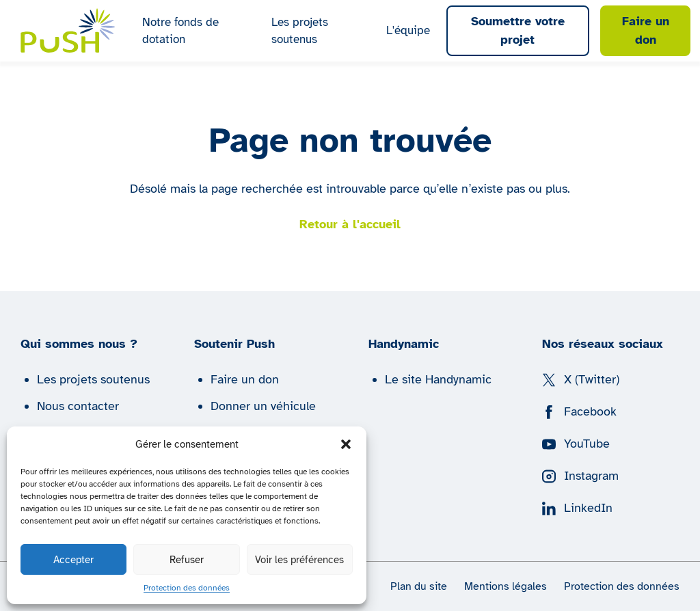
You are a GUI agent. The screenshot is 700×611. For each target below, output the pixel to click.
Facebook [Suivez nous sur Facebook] (579, 411)
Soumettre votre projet (518, 30)
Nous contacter (78, 406)
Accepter (73, 560)
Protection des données (187, 588)
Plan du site (419, 586)
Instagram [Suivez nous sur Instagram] (580, 476)
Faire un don (646, 30)
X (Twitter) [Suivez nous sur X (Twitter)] (581, 379)
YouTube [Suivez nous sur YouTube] (576, 444)
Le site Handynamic (438, 379)
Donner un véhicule (263, 406)
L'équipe (408, 30)
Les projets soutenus (300, 31)
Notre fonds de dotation (180, 31)
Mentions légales (506, 586)
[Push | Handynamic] (68, 30)
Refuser (187, 560)
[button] (346, 444)
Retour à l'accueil (350, 224)
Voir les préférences (299, 560)
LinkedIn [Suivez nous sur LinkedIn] (577, 508)
